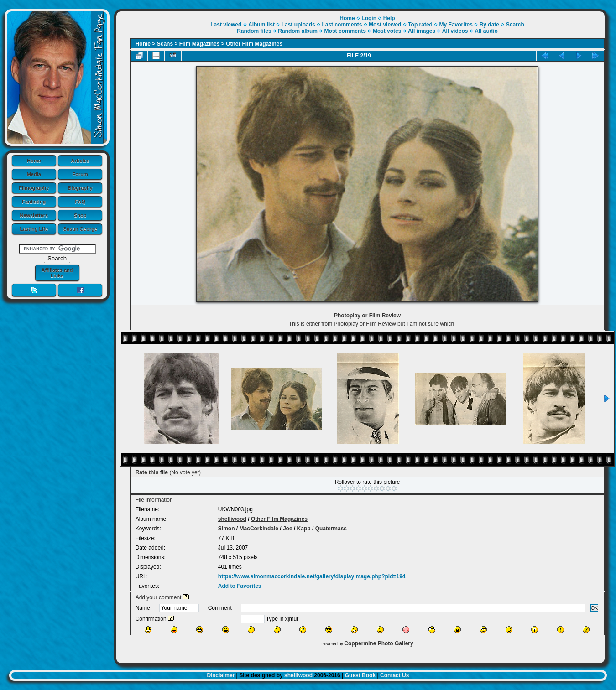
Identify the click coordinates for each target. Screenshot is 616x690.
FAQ (80, 202)
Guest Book (360, 675)
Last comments (342, 25)
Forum (80, 174)
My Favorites (456, 25)
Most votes (387, 31)
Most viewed (385, 25)
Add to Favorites (240, 586)
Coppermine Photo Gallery (378, 643)
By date (489, 25)
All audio (486, 31)
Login (369, 18)
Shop (80, 215)
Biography (80, 188)
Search (515, 25)
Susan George (80, 229)
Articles (80, 161)
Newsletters (34, 215)
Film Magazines (200, 44)
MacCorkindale (259, 529)
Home (34, 161)
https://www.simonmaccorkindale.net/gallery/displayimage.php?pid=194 (312, 576)
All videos (455, 31)
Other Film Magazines (254, 44)
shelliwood (232, 519)
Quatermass (331, 529)
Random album (298, 31)
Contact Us (394, 675)
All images (422, 31)
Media (34, 174)
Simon (227, 529)
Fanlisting (34, 202)
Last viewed (226, 25)
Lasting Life (34, 229)
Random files (254, 31)
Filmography (34, 188)
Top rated (420, 25)
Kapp (304, 529)
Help (389, 18)
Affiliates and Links (57, 273)
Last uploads (298, 25)
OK (595, 608)
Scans (165, 44)
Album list (261, 25)
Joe (288, 529)
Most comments (345, 31)
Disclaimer (221, 675)
